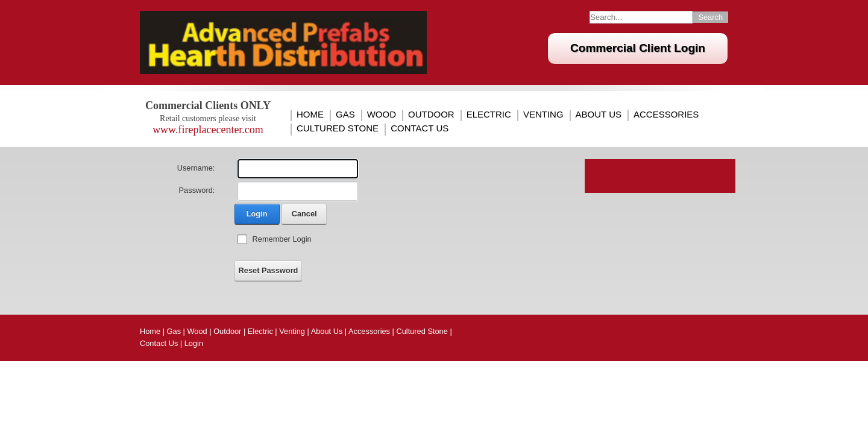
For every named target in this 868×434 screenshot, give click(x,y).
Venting (543, 115)
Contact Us (420, 128)
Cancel (304, 214)
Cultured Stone (338, 128)
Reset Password (269, 270)
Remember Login (282, 239)
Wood (382, 115)
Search (710, 17)
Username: (196, 168)
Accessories (666, 115)
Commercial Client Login (638, 48)
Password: (197, 190)
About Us (599, 115)
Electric (489, 115)
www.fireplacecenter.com (208, 130)
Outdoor (431, 115)
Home (310, 115)
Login (257, 214)
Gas (345, 115)
